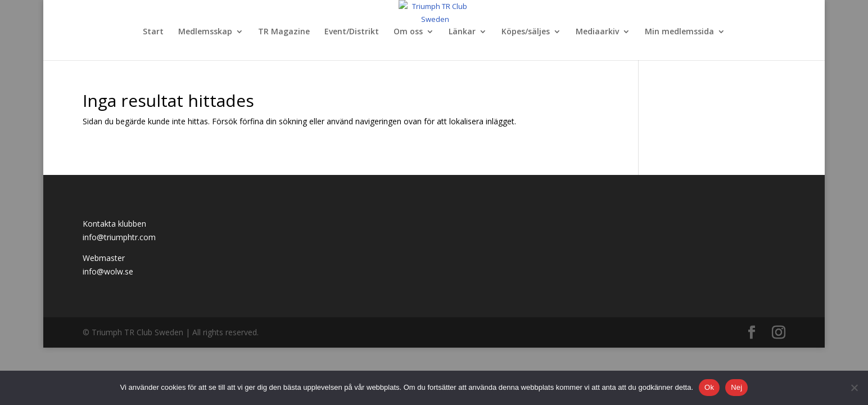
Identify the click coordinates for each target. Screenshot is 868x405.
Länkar (462, 32)
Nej (736, 387)
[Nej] (854, 388)
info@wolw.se (108, 271)
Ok (709, 387)
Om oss (408, 32)
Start (153, 32)
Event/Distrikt (352, 32)
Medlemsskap (205, 32)
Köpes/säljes (526, 32)
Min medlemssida (679, 32)
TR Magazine (284, 32)
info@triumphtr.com (119, 237)
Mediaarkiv (597, 32)
